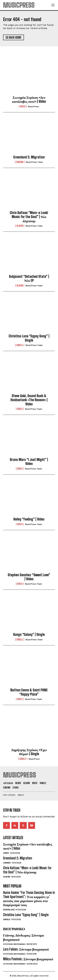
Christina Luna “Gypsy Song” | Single (29, 338)
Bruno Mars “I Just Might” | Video (29, 462)
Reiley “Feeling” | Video (29, 519)
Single (20, 345)
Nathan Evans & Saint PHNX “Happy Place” (29, 692)
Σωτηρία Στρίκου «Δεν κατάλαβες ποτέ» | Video (29, 99)
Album (20, 226)
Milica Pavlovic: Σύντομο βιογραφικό (28, 959)
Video (23, 106)
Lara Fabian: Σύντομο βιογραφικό (26, 949)
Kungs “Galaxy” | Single (29, 634)
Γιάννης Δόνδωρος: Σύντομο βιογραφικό (23, 937)
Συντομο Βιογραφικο (14, 944)
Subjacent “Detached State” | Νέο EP (29, 278)
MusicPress (33, 107)
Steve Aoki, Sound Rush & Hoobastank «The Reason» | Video (29, 400)
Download (9, 910)
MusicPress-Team (34, 162)
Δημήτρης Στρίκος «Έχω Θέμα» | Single (29, 752)
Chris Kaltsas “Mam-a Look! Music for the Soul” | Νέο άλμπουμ (29, 217)
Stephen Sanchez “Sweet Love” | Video (29, 577)
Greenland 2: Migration (29, 157)
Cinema (20, 162)
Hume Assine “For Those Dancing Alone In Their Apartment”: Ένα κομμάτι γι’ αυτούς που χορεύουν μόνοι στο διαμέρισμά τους (29, 899)
